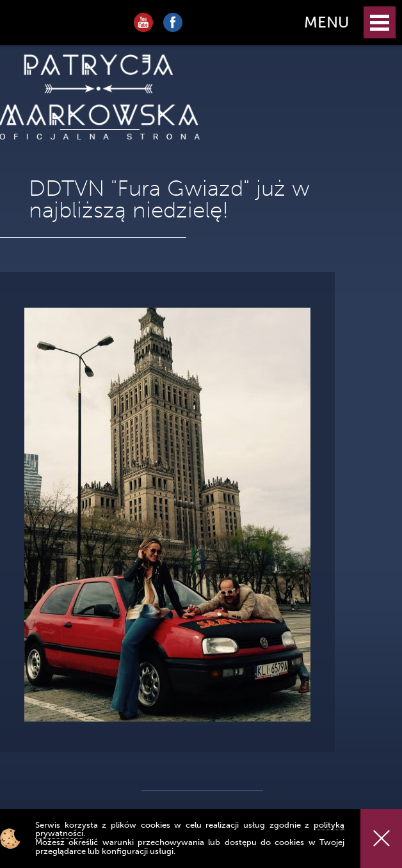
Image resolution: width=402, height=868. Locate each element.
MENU (326, 22)
